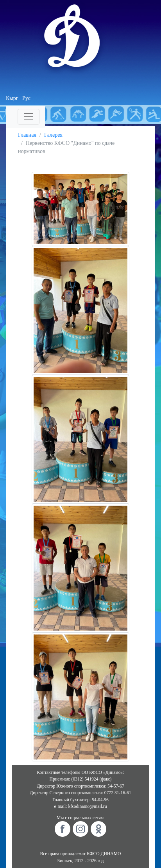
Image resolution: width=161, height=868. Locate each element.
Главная (27, 135)
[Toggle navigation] (29, 117)
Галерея (53, 135)
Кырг (12, 98)
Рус (26, 98)
